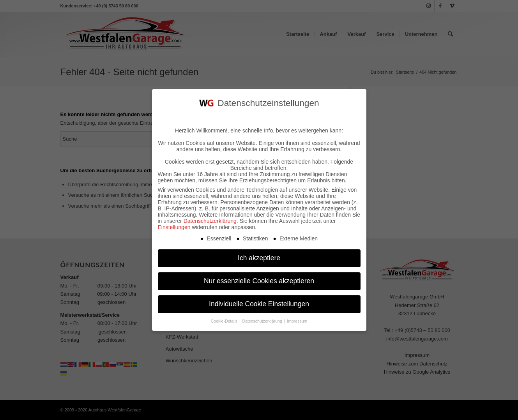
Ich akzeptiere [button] (259, 255)
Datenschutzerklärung (210, 218)
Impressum (297, 318)
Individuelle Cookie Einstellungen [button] (259, 301)
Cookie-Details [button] (225, 318)
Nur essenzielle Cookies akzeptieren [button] (259, 278)
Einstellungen (174, 224)
